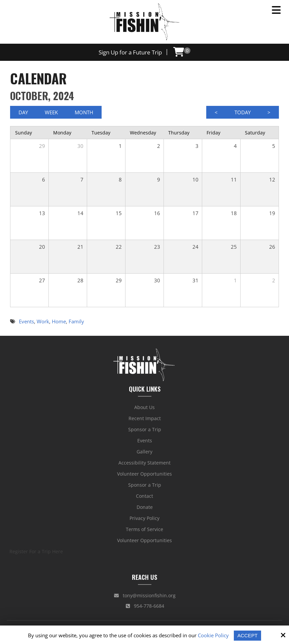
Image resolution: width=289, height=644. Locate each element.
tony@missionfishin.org (145, 595)
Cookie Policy (213, 635)
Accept (247, 635)
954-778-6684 (145, 606)
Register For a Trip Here (36, 551)
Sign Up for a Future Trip (130, 52)
